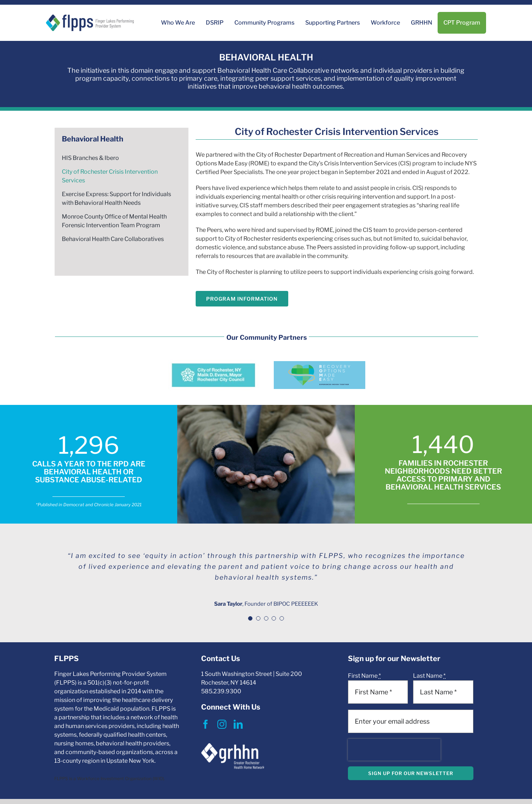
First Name (364, 676)
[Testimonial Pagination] (250, 618)
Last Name (429, 676)
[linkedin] (238, 724)
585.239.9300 (221, 691)
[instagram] (222, 724)
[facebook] (206, 724)
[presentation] (394, 750)
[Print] (90, 17)
